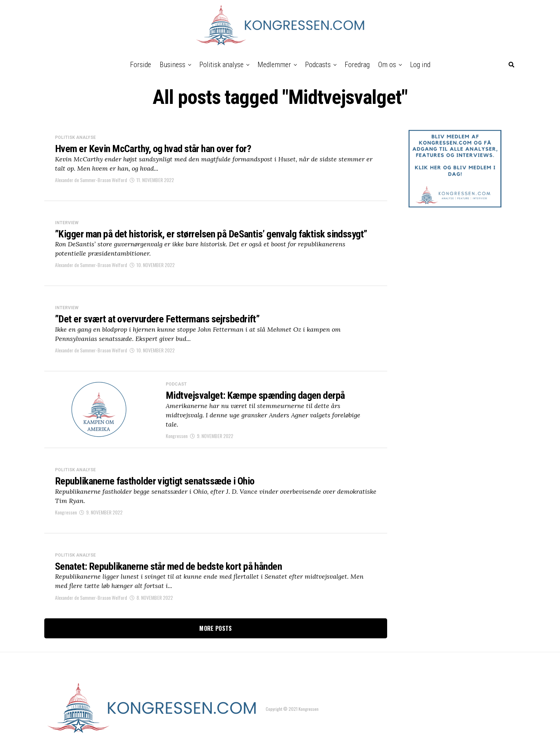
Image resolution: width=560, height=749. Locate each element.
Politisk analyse (221, 65)
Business (172, 65)
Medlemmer (274, 65)
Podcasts (318, 65)
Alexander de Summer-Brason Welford (91, 180)
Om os (387, 65)
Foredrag (357, 65)
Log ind (420, 65)
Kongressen (177, 436)
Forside (141, 65)
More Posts (216, 628)
